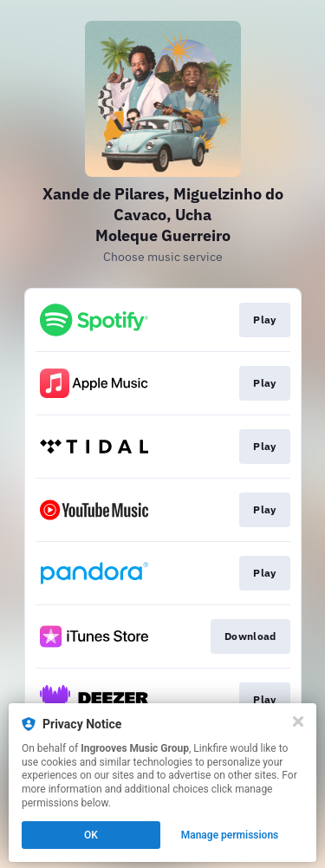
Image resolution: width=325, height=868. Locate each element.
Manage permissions (230, 835)
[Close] (298, 721)
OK (91, 835)
